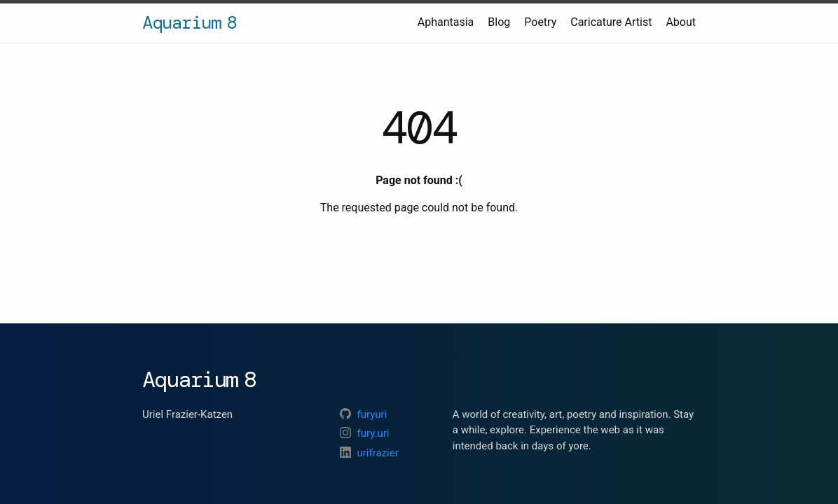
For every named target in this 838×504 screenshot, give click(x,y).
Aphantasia (446, 22)
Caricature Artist (611, 22)
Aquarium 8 (189, 22)
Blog (499, 22)
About (681, 22)
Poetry (540, 22)
